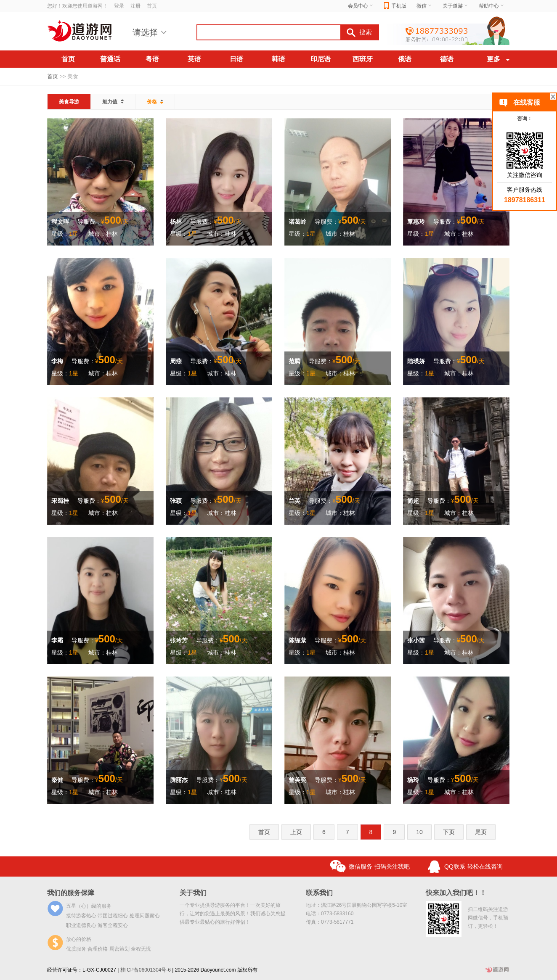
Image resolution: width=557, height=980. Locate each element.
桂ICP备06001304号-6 (146, 970)
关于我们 (193, 893)
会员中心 (361, 6)
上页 (296, 832)
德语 (447, 59)
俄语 (405, 59)
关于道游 (456, 6)
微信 (424, 6)
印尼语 (321, 59)
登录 (119, 6)
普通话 (110, 59)
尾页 (481, 832)
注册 (135, 6)
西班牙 (363, 59)
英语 (194, 59)
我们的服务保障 (71, 893)
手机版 (395, 6)
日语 (236, 59)
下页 (449, 832)
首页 (152, 6)
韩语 (278, 59)
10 (419, 832)
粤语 (152, 59)
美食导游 (69, 102)
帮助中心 (492, 6)
